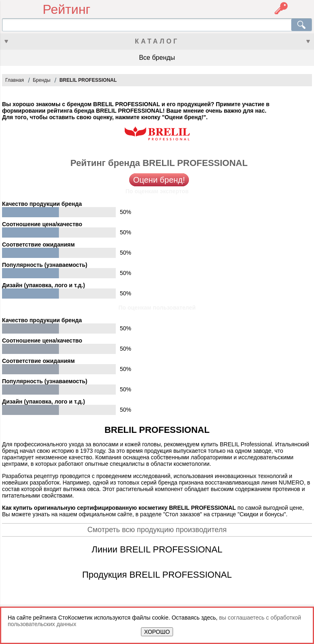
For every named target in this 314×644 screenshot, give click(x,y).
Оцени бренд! (159, 180)
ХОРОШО (157, 632)
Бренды (42, 80)
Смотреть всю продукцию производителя (157, 530)
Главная (15, 80)
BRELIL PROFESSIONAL (88, 80)
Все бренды (157, 58)
